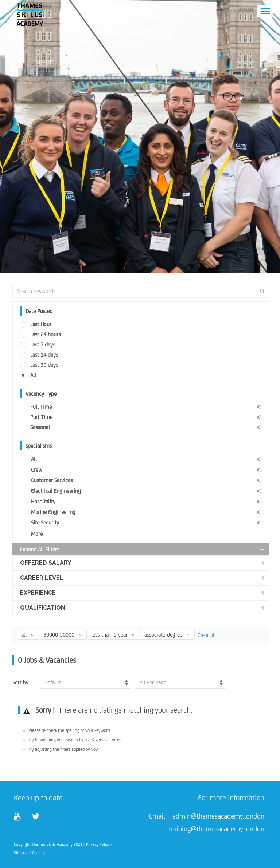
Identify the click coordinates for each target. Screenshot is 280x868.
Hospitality (148, 501)
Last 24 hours (45, 334)
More (37, 534)
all (27, 635)
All (33, 375)
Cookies (39, 853)
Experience (38, 593)
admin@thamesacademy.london (218, 816)
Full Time (147, 407)
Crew (148, 470)
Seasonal (147, 427)
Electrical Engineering (148, 491)
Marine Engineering (148, 512)
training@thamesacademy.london (217, 829)
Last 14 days (44, 355)
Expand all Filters (143, 549)
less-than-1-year (113, 635)
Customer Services (148, 480)
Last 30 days (44, 365)
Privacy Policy (98, 844)
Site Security (148, 522)
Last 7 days (43, 344)
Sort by (20, 682)
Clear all (207, 635)
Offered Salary (46, 563)
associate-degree (167, 635)
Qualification (43, 608)
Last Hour (41, 324)
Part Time (147, 417)
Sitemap (21, 853)
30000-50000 (62, 635)
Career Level (42, 578)
